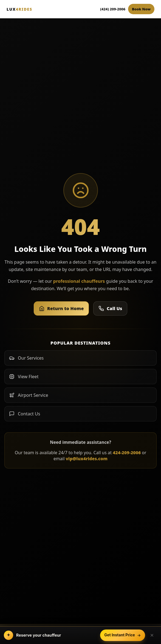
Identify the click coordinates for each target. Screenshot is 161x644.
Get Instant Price (123, 635)
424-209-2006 (127, 453)
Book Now (141, 9)
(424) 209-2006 (113, 9)
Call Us (110, 308)
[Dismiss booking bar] (152, 635)
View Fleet (24, 377)
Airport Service (29, 395)
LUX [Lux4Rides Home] (19, 9)
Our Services (26, 358)
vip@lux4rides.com (87, 459)
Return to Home (61, 308)
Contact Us (25, 414)
